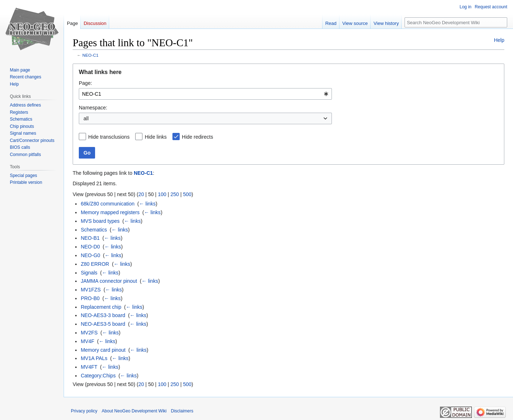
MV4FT (89, 367)
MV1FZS (91, 290)
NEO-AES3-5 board (103, 324)
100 (162, 194)
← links (147, 204)
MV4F (87, 341)
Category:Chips (98, 376)
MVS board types (100, 221)
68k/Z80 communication (108, 204)
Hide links (156, 137)
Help (499, 40)
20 (141, 194)
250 (174, 194)
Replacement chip (101, 307)
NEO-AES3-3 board (103, 315)
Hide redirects (197, 137)
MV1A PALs (94, 358)
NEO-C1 (90, 55)
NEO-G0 (90, 255)
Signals (89, 273)
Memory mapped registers (110, 212)
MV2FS (89, 333)
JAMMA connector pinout (109, 281)
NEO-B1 (90, 238)
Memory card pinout (103, 350)
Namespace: (93, 108)
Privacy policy (84, 411)
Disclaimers (182, 411)
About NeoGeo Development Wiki (134, 411)
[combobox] (205, 94)
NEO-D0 (90, 247)
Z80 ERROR (95, 264)
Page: (85, 83)
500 (187, 194)
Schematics (94, 230)
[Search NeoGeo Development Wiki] (456, 22)
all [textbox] (86, 118)
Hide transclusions (109, 137)
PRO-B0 (90, 298)
